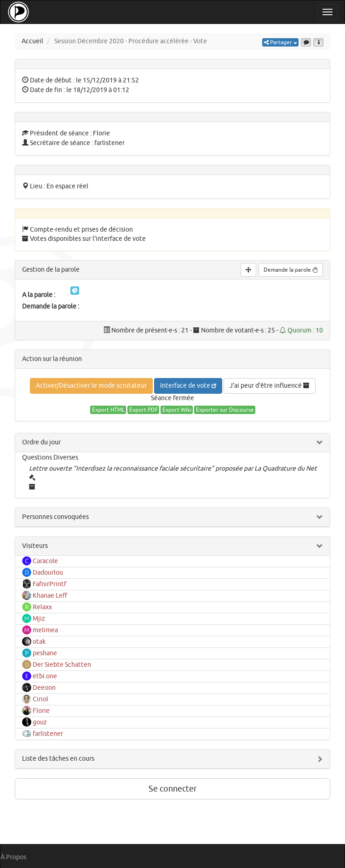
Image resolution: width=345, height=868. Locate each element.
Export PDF (144, 410)
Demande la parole (291, 270)
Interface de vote (188, 386)
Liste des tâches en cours (58, 759)
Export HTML (108, 410)
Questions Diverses (50, 457)
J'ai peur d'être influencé (270, 386)
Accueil (32, 41)
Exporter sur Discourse (225, 410)
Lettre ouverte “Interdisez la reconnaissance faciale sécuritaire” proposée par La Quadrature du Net (173, 469)
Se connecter (173, 789)
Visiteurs (35, 546)
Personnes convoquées (55, 517)
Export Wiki (177, 410)
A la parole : (39, 295)
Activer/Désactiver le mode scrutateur (91, 386)
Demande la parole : (51, 306)
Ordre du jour (41, 442)
